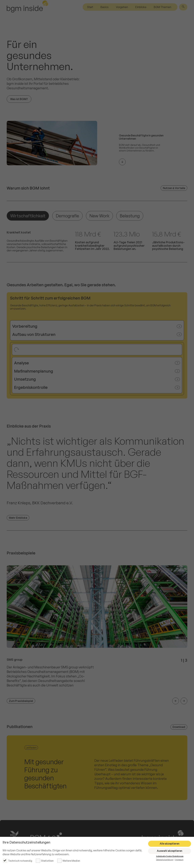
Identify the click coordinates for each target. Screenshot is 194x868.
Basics (105, 7)
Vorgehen (122, 7)
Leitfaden (31, 748)
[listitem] (97, 635)
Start (90, 7)
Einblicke (141, 7)
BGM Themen (163, 7)
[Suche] (183, 7)
